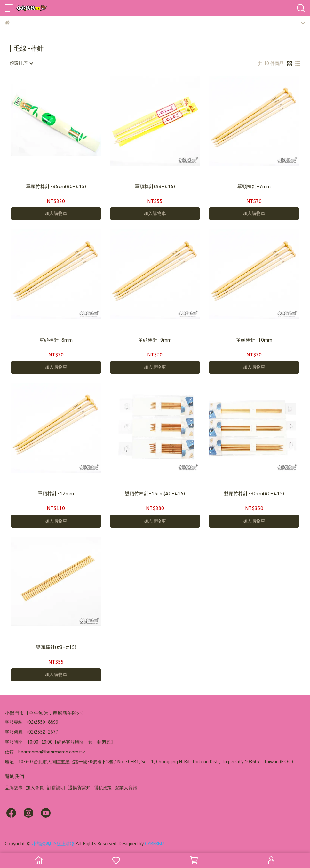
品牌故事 (14, 788)
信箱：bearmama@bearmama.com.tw (45, 752)
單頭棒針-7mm (254, 187)
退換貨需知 (79, 788)
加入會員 (35, 788)
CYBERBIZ (155, 844)
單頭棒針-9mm (155, 340)
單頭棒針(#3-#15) (155, 187)
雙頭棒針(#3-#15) (56, 647)
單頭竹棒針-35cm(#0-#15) (56, 187)
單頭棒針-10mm (254, 340)
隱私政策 (103, 788)
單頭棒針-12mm (56, 494)
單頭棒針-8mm (56, 340)
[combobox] (21, 63)
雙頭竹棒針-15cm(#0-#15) (155, 494)
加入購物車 (56, 214)
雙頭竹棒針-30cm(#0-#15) (254, 494)
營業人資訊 (126, 788)
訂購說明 (56, 788)
